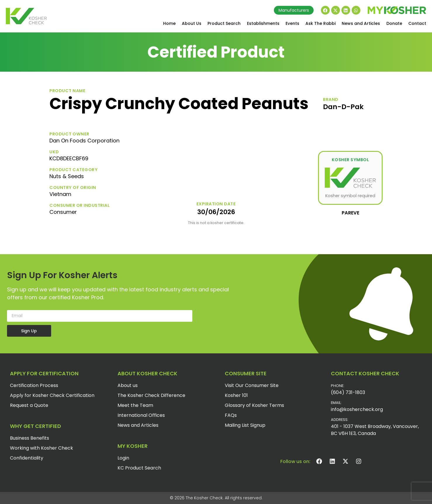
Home (169, 23)
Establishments (263, 23)
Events (292, 23)
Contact (417, 23)
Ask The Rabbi (320, 23)
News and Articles (361, 23)
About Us (192, 23)
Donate (394, 23)
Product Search (224, 23)
